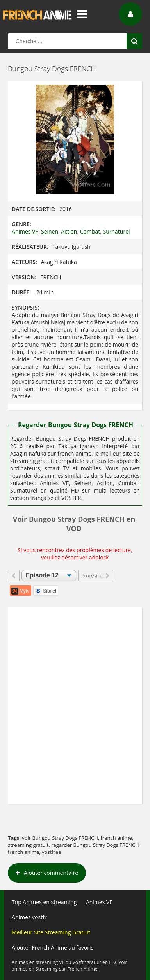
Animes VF (25, 231)
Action (69, 231)
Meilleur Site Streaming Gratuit (51, 932)
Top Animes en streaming (44, 902)
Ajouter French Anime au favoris (53, 947)
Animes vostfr (29, 917)
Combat (90, 231)
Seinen (50, 231)
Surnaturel (117, 231)
